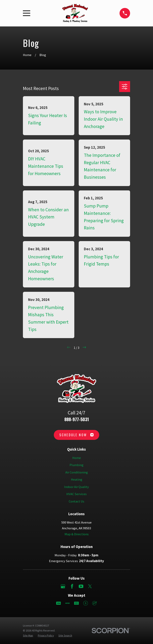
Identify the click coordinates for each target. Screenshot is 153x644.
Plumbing (76, 465)
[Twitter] (90, 586)
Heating (77, 480)
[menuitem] (28, 636)
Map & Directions (77, 534)
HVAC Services (76, 494)
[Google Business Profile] (63, 586)
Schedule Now (76, 435)
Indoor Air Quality (76, 487)
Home (77, 458)
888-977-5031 (77, 419)
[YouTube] (81, 586)
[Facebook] (72, 586)
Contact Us (76, 501)
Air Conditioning (77, 472)
